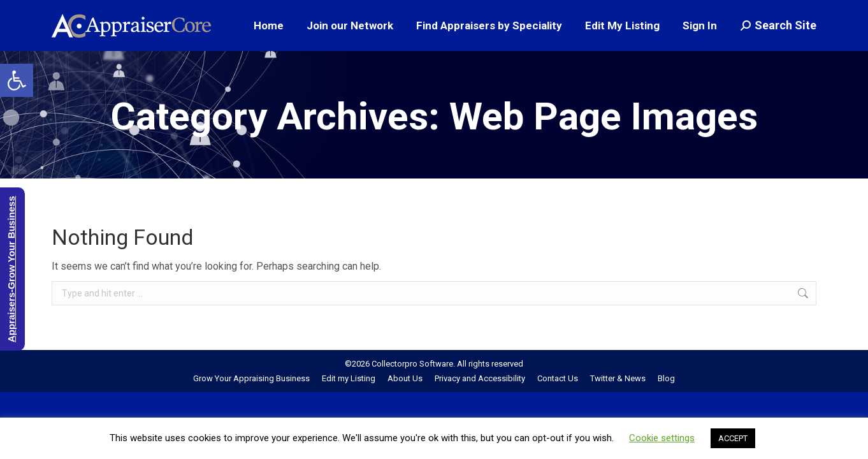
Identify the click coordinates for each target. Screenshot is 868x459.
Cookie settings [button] (662, 438)
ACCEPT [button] (733, 438)
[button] (17, 80)
